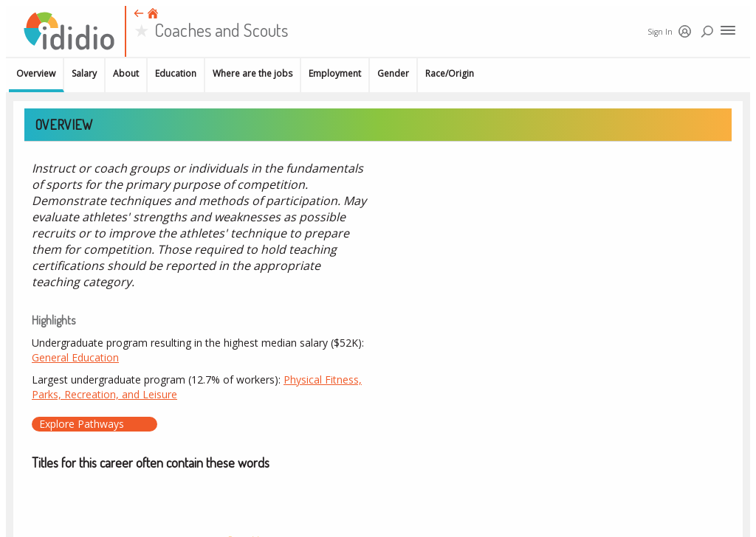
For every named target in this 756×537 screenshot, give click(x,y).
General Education (75, 357)
